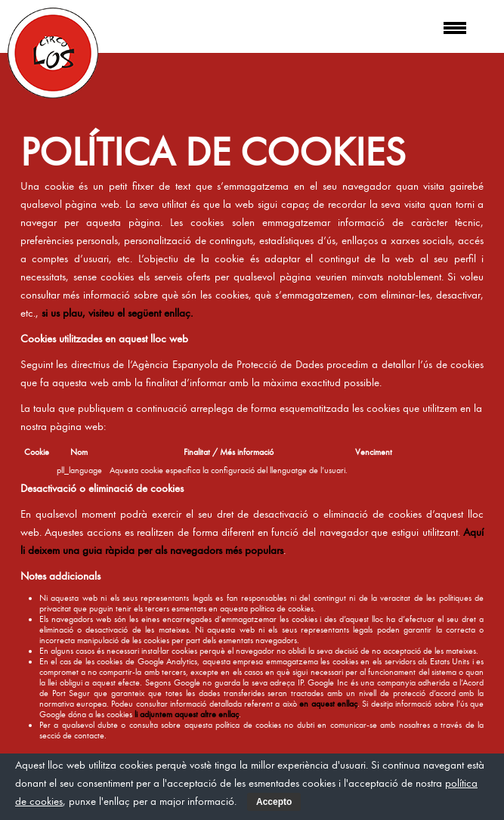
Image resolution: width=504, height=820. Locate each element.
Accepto (274, 802)
